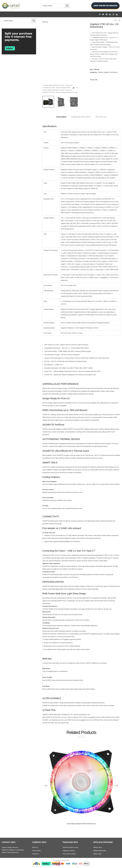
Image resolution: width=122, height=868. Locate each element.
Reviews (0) (101, 117)
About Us (35, 847)
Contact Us (36, 854)
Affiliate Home (97, 847)
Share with (94, 80)
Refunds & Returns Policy (71, 847)
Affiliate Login (97, 854)
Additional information (81, 117)
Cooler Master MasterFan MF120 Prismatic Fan (81, 824)
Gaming (100, 72)
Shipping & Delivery (69, 851)
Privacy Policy (36, 851)
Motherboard (114, 72)
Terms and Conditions (69, 854)
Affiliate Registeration (100, 851)
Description (61, 117)
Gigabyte (106, 72)
